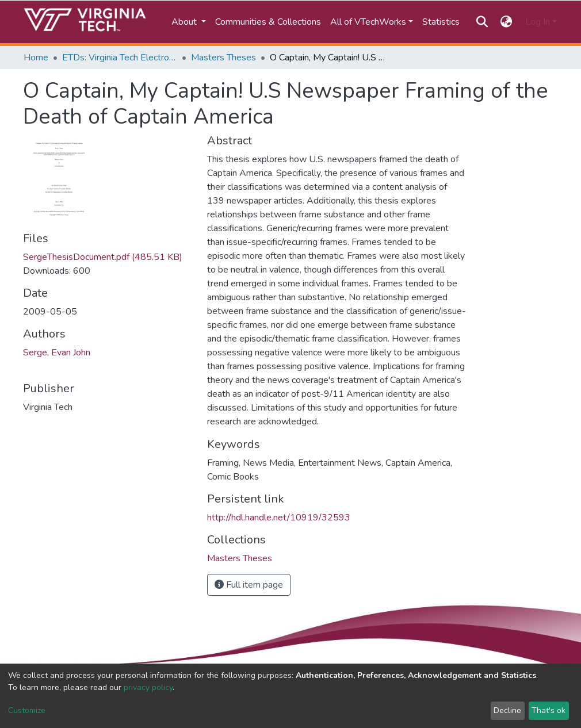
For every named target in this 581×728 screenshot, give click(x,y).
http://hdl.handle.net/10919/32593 (279, 518)
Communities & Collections (268, 22)
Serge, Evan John (57, 352)
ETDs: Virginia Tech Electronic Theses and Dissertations (120, 58)
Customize (27, 710)
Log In (538, 22)
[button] (507, 22)
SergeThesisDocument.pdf (103, 257)
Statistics (441, 22)
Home (36, 58)
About (185, 22)
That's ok (548, 710)
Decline (507, 710)
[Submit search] (482, 22)
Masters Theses (223, 58)
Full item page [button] (249, 585)
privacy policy (148, 687)
